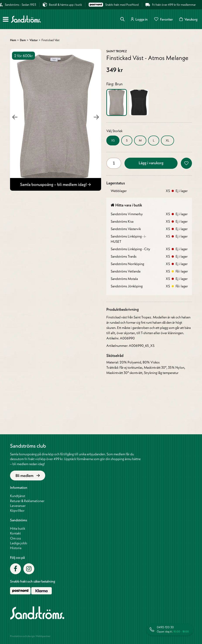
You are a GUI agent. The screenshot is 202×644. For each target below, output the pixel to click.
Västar (34, 40)
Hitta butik (18, 528)
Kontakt (15, 533)
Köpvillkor (17, 510)
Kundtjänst (18, 496)
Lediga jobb (19, 543)
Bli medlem (28, 476)
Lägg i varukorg (151, 163)
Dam (23, 40)
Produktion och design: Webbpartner (30, 636)
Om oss (16, 538)
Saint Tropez (117, 51)
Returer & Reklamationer (27, 501)
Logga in (139, 19)
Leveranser (18, 506)
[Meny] (6, 19)
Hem (13, 40)
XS (113, 140)
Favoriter (163, 19)
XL (167, 140)
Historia (16, 548)
